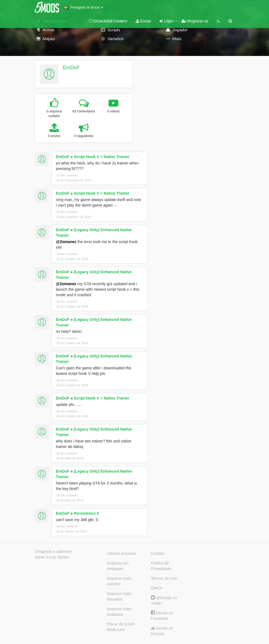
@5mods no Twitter (164, 600)
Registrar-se (195, 21)
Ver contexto (67, 175)
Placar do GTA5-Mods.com (121, 627)
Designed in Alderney (53, 552)
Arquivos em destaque (118, 566)
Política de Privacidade (161, 566)
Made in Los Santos (52, 557)
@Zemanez (66, 242)
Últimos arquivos (121, 553)
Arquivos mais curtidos (119, 581)
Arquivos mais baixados (119, 596)
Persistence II (86, 513)
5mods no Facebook (162, 616)
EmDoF (71, 68)
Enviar (144, 21)
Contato (158, 553)
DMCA (157, 588)
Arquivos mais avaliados (119, 612)
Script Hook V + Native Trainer (101, 157)
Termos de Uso (164, 578)
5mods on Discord (162, 631)
